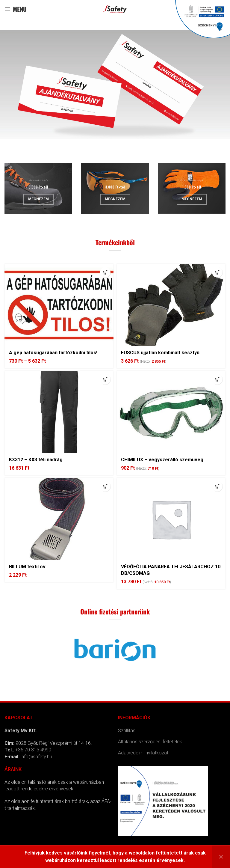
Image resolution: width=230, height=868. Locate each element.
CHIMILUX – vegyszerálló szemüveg (162, 460)
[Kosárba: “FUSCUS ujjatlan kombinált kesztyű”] (217, 272)
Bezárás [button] (221, 857)
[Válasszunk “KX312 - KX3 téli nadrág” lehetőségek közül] (105, 379)
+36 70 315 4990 (33, 750)
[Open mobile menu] (16, 9)
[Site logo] (115, 9)
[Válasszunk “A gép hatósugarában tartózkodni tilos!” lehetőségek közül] (105, 272)
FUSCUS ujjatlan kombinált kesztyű (160, 353)
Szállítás (127, 731)
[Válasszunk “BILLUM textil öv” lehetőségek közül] (105, 486)
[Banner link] (38, 188)
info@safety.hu (36, 757)
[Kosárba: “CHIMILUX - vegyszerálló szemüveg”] (217, 379)
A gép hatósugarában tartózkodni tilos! (53, 353)
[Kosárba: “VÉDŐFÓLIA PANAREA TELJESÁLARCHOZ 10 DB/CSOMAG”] (217, 486)
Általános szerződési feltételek (150, 742)
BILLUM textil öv (27, 567)
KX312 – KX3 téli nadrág (36, 460)
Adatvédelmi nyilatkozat (143, 753)
